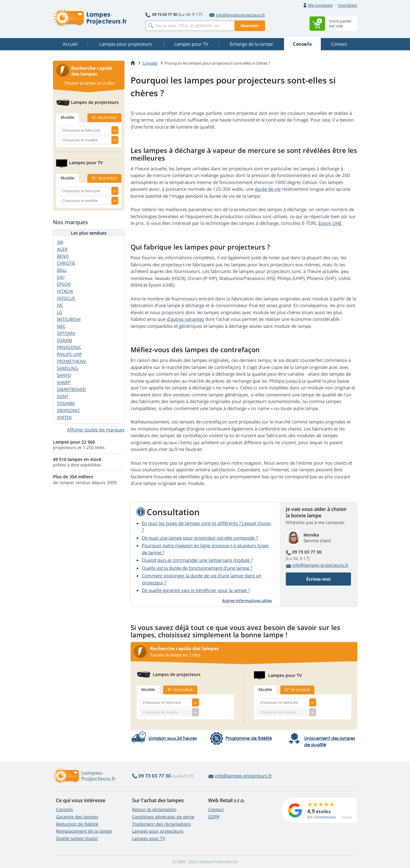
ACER (62, 249)
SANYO (64, 375)
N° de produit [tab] (180, 689)
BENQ (63, 256)
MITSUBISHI (69, 319)
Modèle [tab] (148, 689)
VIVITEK (64, 417)
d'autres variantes (185, 319)
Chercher (250, 26)
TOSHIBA (66, 403)
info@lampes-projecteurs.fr (237, 15)
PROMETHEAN (71, 361)
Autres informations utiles (247, 601)
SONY (63, 396)
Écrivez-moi (318, 579)
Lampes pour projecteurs (158, 831)
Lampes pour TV (149, 838)
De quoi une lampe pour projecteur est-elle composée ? (200, 538)
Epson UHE (330, 223)
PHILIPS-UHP (69, 354)
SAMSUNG (67, 368)
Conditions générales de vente (163, 817)
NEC (61, 326)
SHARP (64, 382)
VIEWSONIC (68, 410)
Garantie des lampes (77, 817)
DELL (62, 270)
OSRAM (65, 340)
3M (60, 242)
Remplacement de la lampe (84, 831)
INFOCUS (66, 298)
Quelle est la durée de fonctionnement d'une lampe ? (197, 568)
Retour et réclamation (154, 809)
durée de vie (268, 189)
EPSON (64, 284)
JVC (60, 305)
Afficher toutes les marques (96, 430)
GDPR (214, 817)
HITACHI (65, 291)
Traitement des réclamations (161, 824)
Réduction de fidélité (77, 824)
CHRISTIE (66, 263)
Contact (216, 809)
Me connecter (321, 5)
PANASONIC (69, 347)
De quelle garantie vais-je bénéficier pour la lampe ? (196, 590)
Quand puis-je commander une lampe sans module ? (197, 560)
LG (60, 312)
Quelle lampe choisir (77, 838)
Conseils (65, 809)
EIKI (61, 277)
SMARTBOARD (71, 389)
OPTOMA (66, 333)
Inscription (348, 5)
